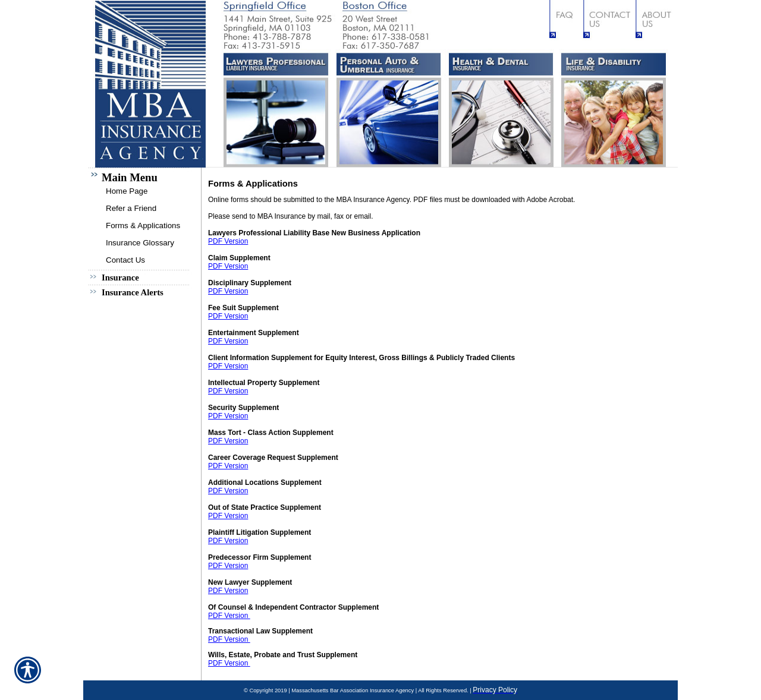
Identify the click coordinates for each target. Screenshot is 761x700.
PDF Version (228, 241)
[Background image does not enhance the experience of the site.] (143, 175)
